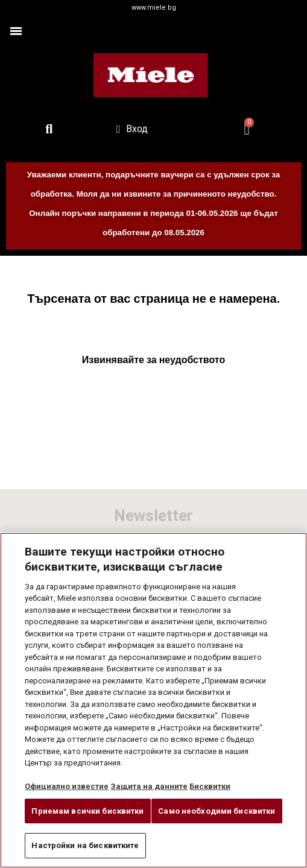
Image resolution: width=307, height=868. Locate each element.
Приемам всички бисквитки (87, 811)
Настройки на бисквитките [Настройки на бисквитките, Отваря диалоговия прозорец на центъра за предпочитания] (85, 845)
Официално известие (67, 786)
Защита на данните (149, 786)
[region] (153, 700)
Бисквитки (210, 786)
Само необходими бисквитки (217, 811)
